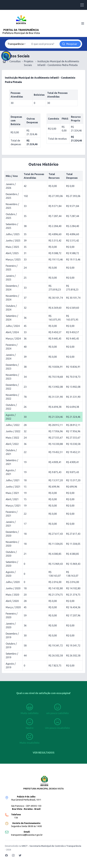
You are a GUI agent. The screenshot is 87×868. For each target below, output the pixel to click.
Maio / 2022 (12, 438)
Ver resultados (44, 753)
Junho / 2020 (13, 588)
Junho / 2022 (13, 431)
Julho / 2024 (13, 326)
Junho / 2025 (13, 241)
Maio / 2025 (12, 247)
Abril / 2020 (12, 601)
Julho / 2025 (13, 234)
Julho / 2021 (13, 480)
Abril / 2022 (12, 444)
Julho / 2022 (13, 425)
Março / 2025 (13, 259)
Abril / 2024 (12, 332)
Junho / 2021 (13, 487)
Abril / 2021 (12, 499)
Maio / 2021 (12, 493)
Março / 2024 (13, 339)
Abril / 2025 (12, 253)
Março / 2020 (13, 607)
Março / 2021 (13, 506)
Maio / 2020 (12, 595)
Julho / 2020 (13, 582)
